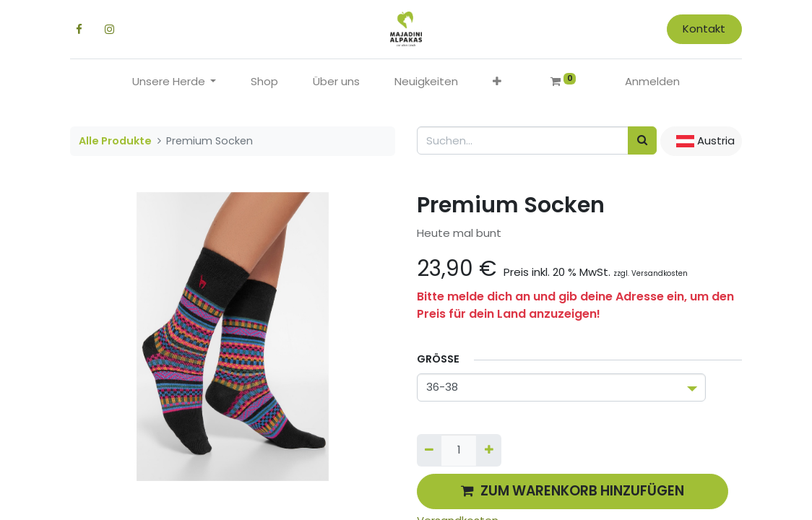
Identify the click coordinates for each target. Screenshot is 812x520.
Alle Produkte (115, 141)
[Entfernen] (429, 450)
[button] (497, 82)
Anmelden (652, 81)
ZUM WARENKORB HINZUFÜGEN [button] (573, 491)
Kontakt (704, 29)
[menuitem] (264, 82)
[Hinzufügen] (488, 450)
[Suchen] (642, 140)
